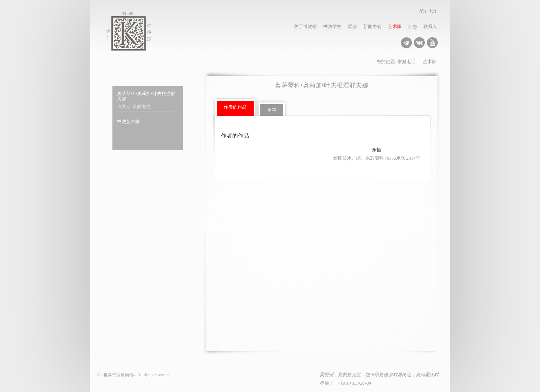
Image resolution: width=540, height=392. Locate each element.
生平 (272, 110)
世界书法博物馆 (136, 31)
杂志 (412, 26)
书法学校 (332, 26)
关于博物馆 (305, 26)
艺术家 (395, 26)
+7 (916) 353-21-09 (353, 383)
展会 (352, 26)
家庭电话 (406, 62)
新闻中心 (372, 26)
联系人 (430, 26)
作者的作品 (235, 107)
